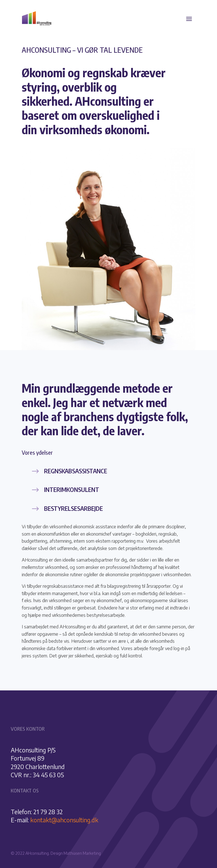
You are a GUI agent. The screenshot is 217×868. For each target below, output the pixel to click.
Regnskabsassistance (76, 471)
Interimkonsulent (72, 489)
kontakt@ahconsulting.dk (64, 820)
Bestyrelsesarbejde (73, 508)
